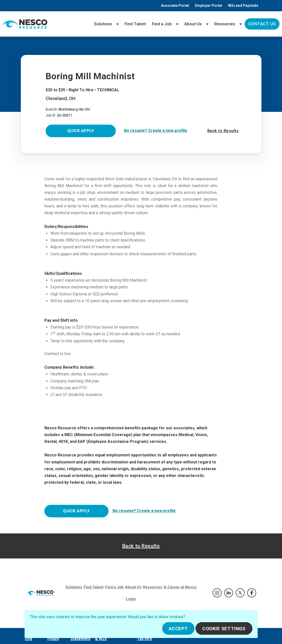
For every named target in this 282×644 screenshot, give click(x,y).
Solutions (103, 24)
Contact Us (262, 24)
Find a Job (162, 24)
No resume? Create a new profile (156, 131)
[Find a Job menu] (177, 24)
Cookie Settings (224, 629)
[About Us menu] (207, 24)
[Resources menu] (241, 24)
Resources (225, 24)
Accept (178, 629)
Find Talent (135, 24)
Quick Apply (81, 131)
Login (131, 599)
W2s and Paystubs (243, 6)
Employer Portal (209, 6)
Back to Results (223, 131)
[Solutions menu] (118, 24)
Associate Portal (175, 6)
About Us (193, 24)
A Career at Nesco (180, 587)
